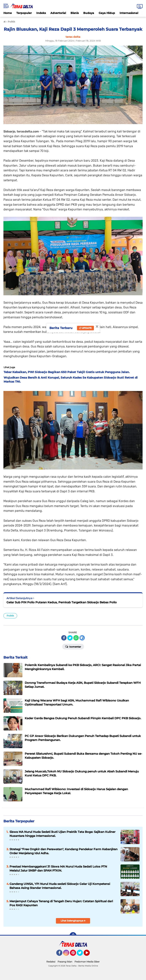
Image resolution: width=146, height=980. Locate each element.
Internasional (129, 13)
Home (8, 13)
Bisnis (75, 13)
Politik (10, 616)
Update (85, 328)
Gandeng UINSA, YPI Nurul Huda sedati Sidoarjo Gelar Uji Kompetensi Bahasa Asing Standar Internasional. (60, 886)
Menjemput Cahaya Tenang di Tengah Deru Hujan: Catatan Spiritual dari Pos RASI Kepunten (61, 903)
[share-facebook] (64, 638)
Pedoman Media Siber (87, 962)
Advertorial (58, 13)
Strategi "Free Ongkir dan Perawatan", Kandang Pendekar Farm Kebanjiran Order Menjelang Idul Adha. (63, 851)
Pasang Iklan (65, 962)
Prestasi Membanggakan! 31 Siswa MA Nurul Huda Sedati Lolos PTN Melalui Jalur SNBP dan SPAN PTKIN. (58, 868)
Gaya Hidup (107, 13)
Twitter (82, 954)
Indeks (41, 13)
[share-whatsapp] (76, 638)
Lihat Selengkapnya (73, 921)
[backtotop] (73, 936)
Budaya (89, 13)
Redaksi (51, 962)
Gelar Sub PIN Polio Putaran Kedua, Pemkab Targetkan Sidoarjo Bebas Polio (62, 602)
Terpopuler (24, 13)
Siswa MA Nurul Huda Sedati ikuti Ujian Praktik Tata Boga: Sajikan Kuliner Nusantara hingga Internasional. (62, 834)
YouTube (89, 954)
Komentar (73, 646)
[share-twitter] (70, 638)
